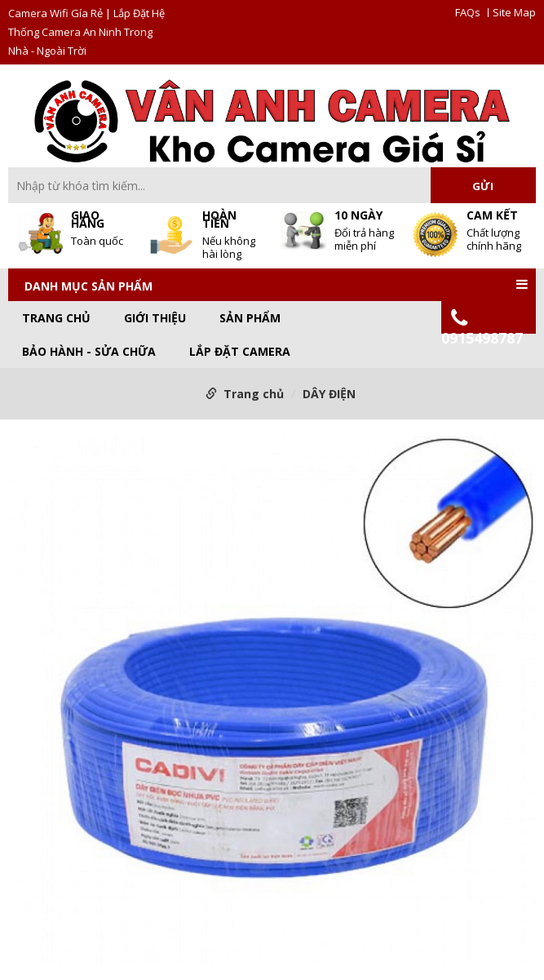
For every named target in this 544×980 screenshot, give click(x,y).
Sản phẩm (250, 318)
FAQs (468, 13)
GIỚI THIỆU (155, 318)
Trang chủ (56, 318)
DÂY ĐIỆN (329, 394)
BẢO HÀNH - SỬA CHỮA (89, 352)
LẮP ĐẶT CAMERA (240, 352)
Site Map (514, 13)
